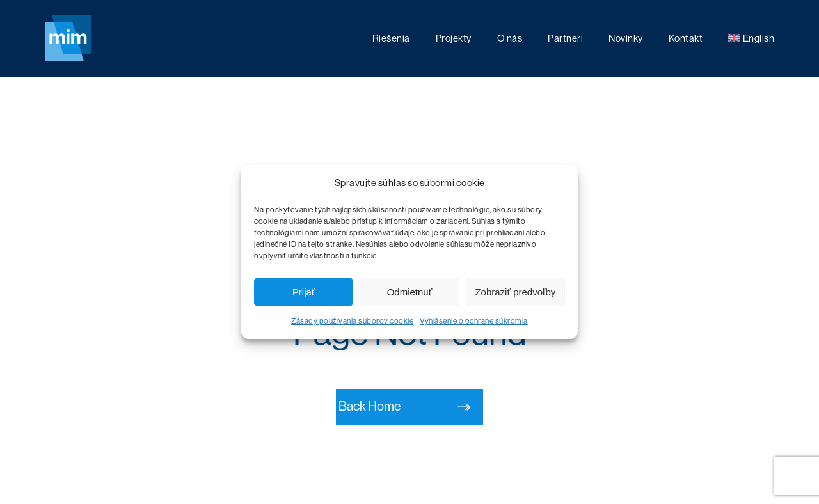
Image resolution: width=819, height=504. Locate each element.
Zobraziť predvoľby (515, 292)
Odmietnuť (410, 292)
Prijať (304, 292)
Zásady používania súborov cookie (352, 321)
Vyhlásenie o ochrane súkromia (474, 321)
